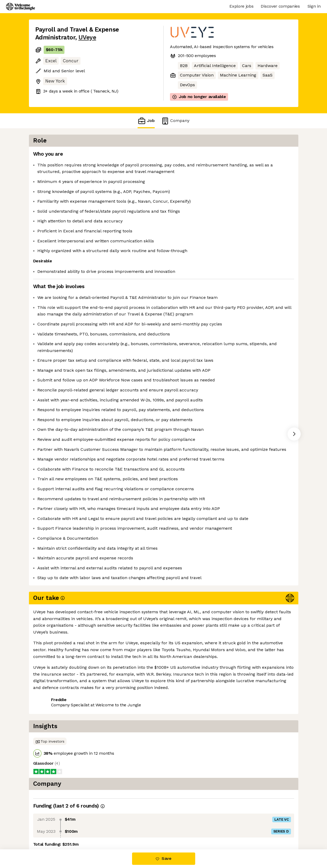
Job (146, 121)
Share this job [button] (50, 827)
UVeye (87, 37)
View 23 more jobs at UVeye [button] (100, 827)
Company (175, 121)
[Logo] (21, 7)
